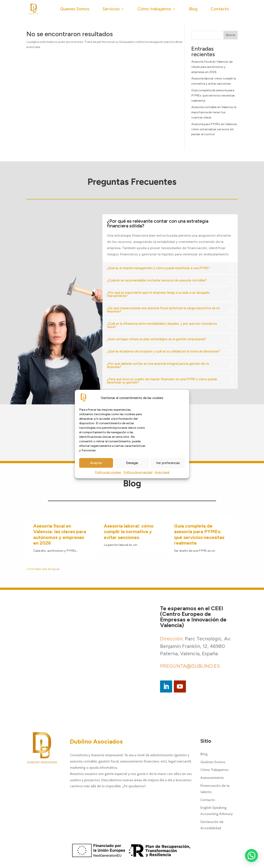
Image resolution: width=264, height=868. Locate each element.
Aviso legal (162, 473)
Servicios (111, 9)
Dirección (171, 639)
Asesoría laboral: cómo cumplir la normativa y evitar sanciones (129, 532)
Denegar (132, 463)
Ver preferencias (168, 463)
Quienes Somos (75, 9)
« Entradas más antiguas (43, 569)
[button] (46, 434)
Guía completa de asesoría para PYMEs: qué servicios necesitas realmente (213, 95)
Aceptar (96, 463)
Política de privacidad (138, 473)
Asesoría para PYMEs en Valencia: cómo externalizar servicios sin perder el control (214, 129)
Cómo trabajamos (154, 9)
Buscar (231, 35)
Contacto (220, 9)
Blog (193, 9)
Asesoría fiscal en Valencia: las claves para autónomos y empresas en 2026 (212, 67)
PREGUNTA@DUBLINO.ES (190, 666)
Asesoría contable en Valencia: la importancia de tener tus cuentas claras (214, 112)
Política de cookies (108, 473)
